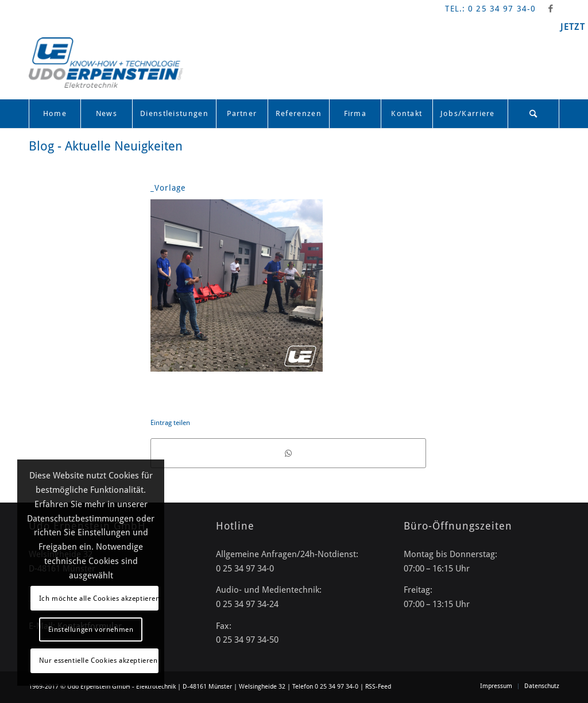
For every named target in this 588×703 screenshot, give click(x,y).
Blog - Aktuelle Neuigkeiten (106, 146)
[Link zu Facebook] (551, 9)
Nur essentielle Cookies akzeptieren (98, 660)
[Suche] (533, 114)
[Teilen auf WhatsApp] (288, 453)
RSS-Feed (378, 687)
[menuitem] (55, 114)
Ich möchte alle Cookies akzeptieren (99, 598)
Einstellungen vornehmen (91, 629)
